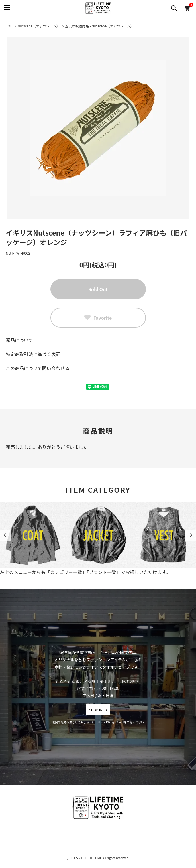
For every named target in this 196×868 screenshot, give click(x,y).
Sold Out (98, 289)
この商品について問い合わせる (38, 368)
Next (190, 535)
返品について (19, 340)
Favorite (98, 318)
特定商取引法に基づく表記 (33, 354)
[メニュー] (6, 8)
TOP (9, 26)
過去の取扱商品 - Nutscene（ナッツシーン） (99, 26)
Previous (6, 535)
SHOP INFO (98, 710)
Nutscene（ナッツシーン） (39, 26)
